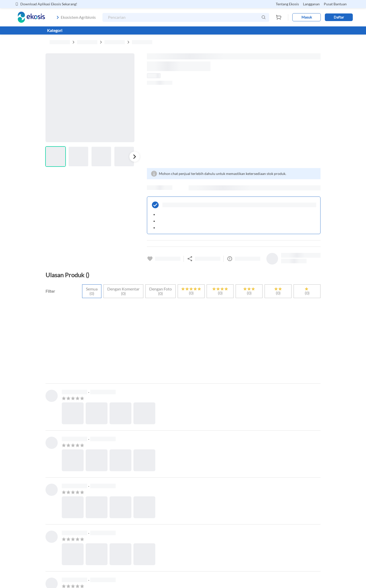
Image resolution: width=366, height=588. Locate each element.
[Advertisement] (234, 126)
